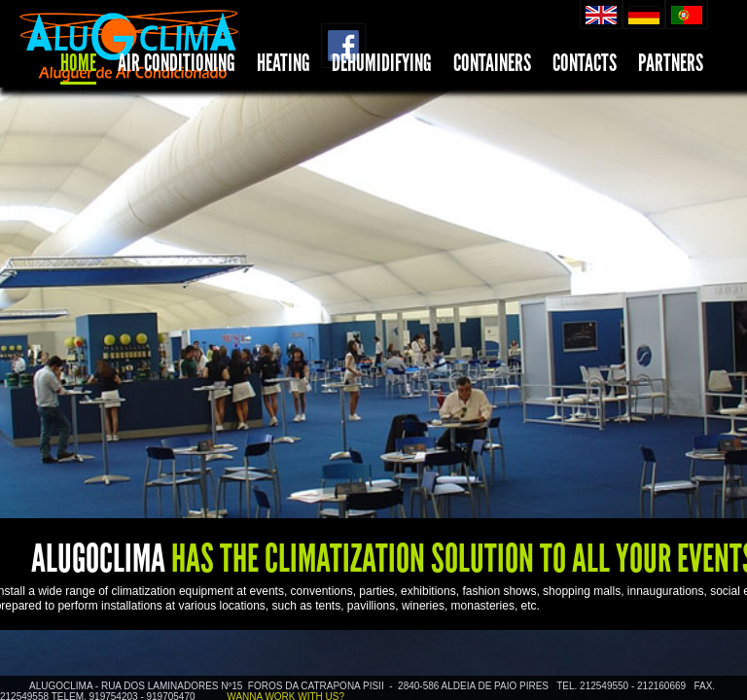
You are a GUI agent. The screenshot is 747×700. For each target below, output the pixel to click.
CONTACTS (585, 63)
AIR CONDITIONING (177, 63)
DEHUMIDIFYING (382, 63)
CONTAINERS (492, 63)
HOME (78, 63)
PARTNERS (671, 63)
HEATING (284, 63)
